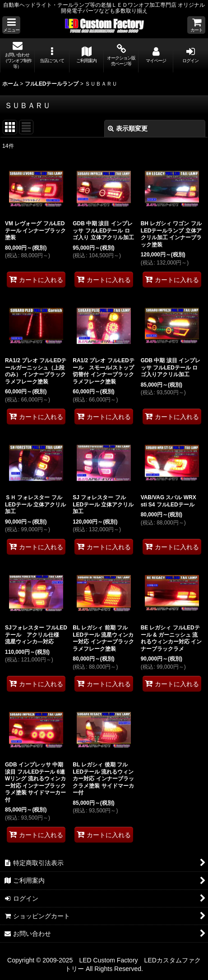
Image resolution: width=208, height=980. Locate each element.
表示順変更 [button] (128, 128)
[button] (11, 25)
